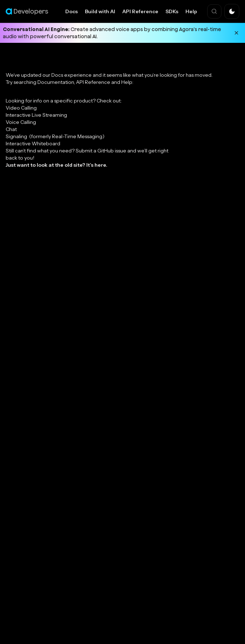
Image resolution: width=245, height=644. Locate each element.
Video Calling (21, 108)
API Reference (140, 11)
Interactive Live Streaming (36, 115)
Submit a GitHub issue (101, 151)
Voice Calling (21, 122)
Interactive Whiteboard (33, 144)
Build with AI (100, 11)
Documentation (56, 82)
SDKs (172, 11)
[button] (232, 11)
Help (191, 11)
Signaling (55, 136)
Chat (11, 129)
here (100, 165)
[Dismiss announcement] (236, 33)
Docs (72, 11)
